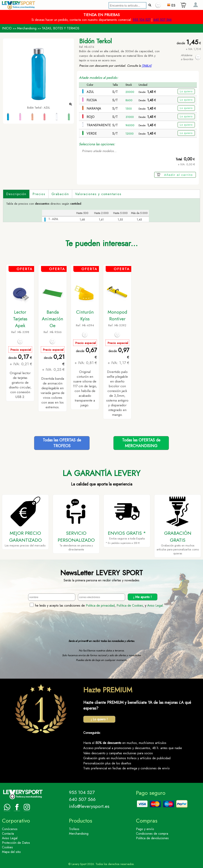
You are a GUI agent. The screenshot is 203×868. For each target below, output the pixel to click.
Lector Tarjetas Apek (20, 319)
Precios (39, 194)
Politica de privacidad (100, 605)
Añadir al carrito (179, 175)
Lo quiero (186, 91)
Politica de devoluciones (152, 838)
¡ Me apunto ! (142, 597)
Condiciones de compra (152, 834)
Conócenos (10, 829)
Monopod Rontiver (117, 315)
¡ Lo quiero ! (99, 719)
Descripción (16, 194)
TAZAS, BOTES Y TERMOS (61, 28)
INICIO (7, 28)
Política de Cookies (130, 605)
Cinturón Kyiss (85, 315)
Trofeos (74, 829)
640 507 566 (163, 20)
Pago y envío (145, 829)
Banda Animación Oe (53, 319)
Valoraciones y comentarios (98, 194)
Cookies (7, 847)
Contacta (8, 834)
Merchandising (27, 28)
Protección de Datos (16, 843)
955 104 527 (142, 20)
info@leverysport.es (89, 806)
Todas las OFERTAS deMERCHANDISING (141, 443)
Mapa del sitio (11, 852)
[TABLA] (147, 66)
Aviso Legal (155, 605)
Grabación (60, 194)
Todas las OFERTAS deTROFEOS (62, 443)
